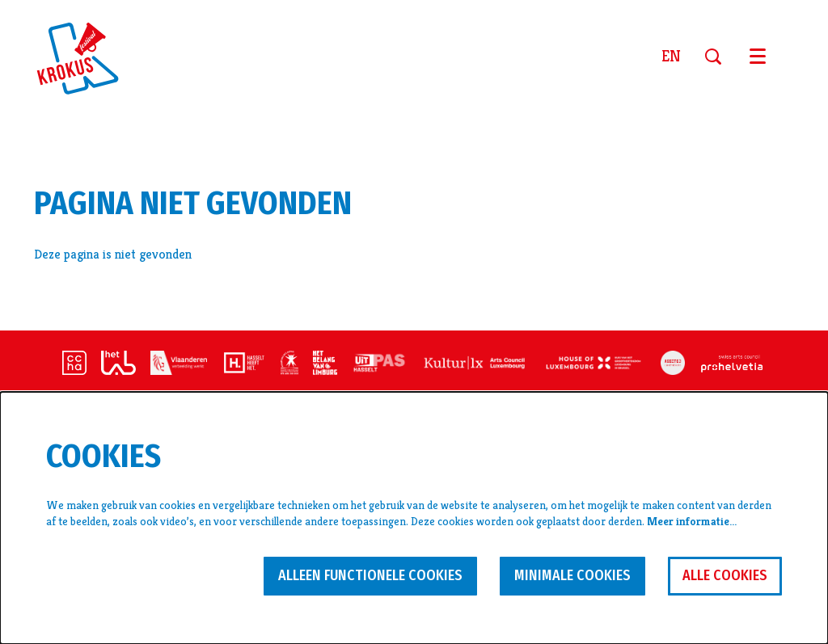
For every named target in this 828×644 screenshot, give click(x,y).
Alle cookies (725, 575)
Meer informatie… (692, 521)
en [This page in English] (671, 57)
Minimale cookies (572, 575)
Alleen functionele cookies (370, 575)
